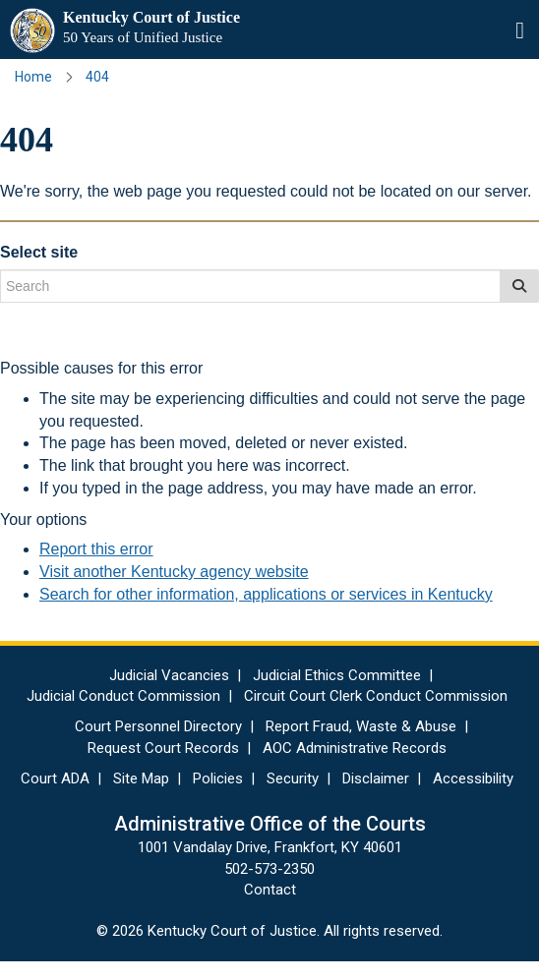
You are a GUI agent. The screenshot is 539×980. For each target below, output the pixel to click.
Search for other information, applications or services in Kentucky (266, 594)
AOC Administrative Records (355, 748)
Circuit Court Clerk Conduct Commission (376, 696)
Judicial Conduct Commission (123, 696)
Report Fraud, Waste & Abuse (361, 726)
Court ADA (55, 778)
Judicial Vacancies (169, 675)
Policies (218, 778)
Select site (39, 252)
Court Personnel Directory (158, 726)
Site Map (141, 778)
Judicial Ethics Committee (337, 675)
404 (97, 77)
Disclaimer (376, 778)
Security (293, 778)
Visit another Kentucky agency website (174, 572)
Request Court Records (163, 748)
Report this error (96, 549)
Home (33, 77)
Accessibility (473, 778)
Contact (270, 890)
